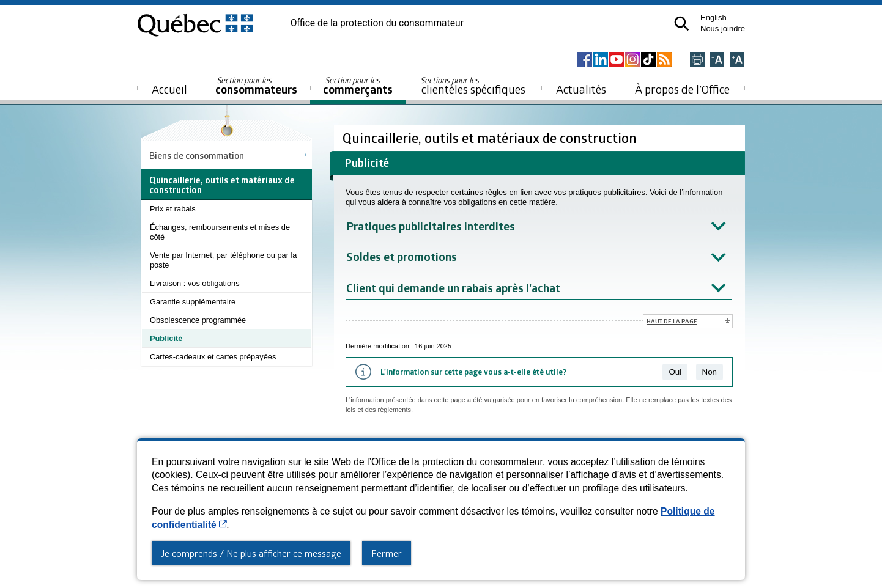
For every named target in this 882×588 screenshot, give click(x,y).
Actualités (581, 89)
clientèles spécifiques (473, 86)
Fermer (387, 553)
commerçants (358, 86)
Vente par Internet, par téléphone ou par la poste (223, 260)
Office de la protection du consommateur (377, 23)
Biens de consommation (197, 155)
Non (710, 372)
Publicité (166, 338)
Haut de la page (672, 321)
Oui (675, 372)
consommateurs (256, 86)
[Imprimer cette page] (697, 60)
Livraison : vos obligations (195, 283)
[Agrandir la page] (737, 60)
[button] (682, 24)
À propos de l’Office (682, 89)
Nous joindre (723, 28)
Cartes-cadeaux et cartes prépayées (213, 357)
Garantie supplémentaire (193, 302)
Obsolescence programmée (198, 320)
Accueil (169, 89)
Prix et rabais (173, 209)
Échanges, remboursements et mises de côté (220, 232)
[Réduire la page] (717, 60)
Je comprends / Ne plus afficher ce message (251, 553)
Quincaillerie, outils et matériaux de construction (491, 138)
